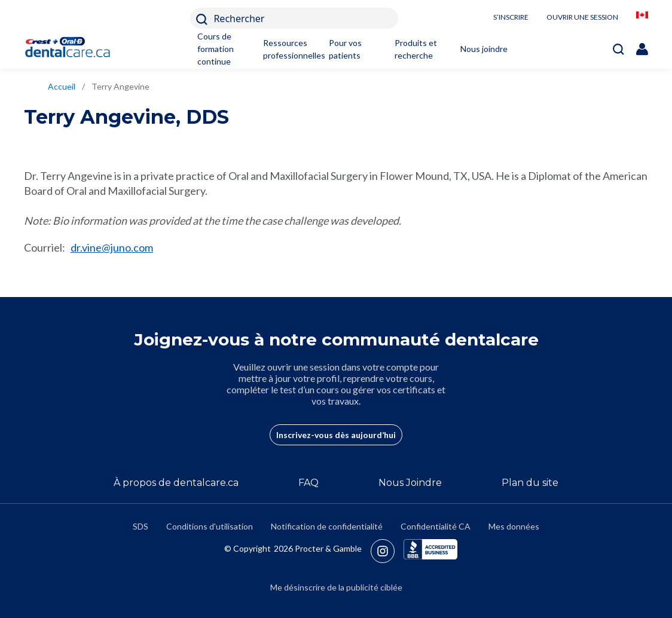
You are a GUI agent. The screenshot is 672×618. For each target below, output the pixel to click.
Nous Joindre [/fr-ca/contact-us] (410, 483)
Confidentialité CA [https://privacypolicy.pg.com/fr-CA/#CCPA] (436, 526)
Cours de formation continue (216, 49)
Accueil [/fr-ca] (62, 86)
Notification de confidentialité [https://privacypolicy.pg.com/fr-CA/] (327, 526)
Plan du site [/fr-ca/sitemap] (530, 483)
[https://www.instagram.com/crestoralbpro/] (387, 551)
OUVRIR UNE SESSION (582, 17)
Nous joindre (484, 49)
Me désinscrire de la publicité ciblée (336, 587)
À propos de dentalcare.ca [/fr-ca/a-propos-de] (176, 483)
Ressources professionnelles (288, 49)
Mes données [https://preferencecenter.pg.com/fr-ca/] (514, 526)
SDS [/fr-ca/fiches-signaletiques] (140, 526)
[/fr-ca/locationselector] (642, 18)
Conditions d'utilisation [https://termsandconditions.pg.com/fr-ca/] (210, 526)
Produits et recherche (416, 49)
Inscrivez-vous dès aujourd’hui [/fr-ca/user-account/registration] (336, 435)
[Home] (73, 49)
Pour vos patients (345, 49)
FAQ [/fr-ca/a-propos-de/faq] (308, 483)
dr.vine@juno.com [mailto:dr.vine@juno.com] (112, 247)
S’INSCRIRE (511, 17)
